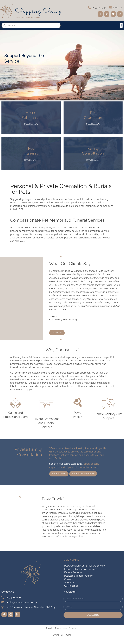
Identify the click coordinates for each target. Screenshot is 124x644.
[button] (121, 25)
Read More (31, 124)
